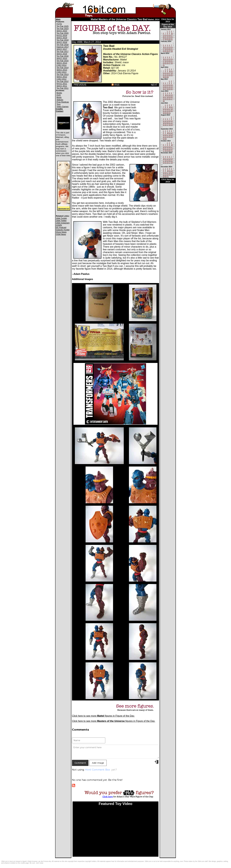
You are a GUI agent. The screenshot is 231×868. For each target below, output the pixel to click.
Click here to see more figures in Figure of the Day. (103, 716)
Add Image (98, 763)
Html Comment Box (98, 770)
